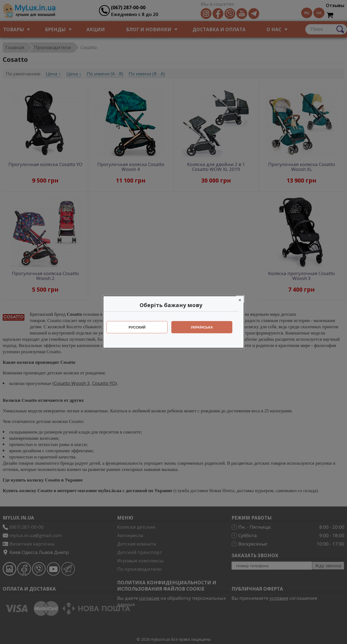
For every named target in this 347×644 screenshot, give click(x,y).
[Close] (243, 299)
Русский (140, 327)
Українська (205, 327)
